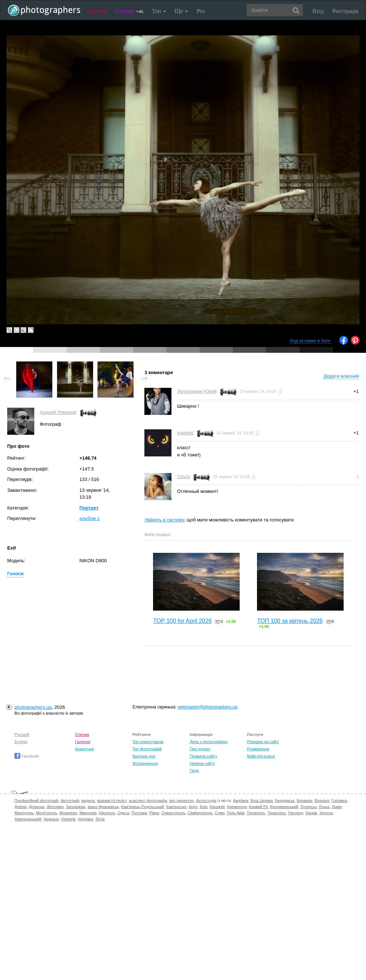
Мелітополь (47, 813)
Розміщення (258, 749)
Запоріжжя (75, 807)
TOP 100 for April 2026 (182, 621)
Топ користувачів (148, 742)
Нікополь (107, 813)
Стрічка (97, 11)
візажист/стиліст (112, 801)
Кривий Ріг (258, 807)
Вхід (318, 11)
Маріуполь (24, 813)
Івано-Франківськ (103, 807)
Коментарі (84, 749)
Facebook (27, 756)
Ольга (183, 476)
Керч (193, 807)
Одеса (123, 813)
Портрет (89, 508)
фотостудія (206, 801)
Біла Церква (262, 801)
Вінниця (322, 801)
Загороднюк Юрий (197, 391)
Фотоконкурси (145, 763)
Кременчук (237, 807)
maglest (185, 433)
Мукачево (68, 813)
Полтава (139, 813)
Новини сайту (202, 763)
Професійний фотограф (36, 801)
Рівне (154, 813)
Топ (159, 11)
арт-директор (182, 801)
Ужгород (296, 813)
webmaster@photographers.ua (207, 707)
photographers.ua (33, 707)
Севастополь (173, 813)
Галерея (129, 11)
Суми (220, 813)
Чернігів (68, 819)
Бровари (305, 801)
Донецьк (37, 807)
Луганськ (308, 807)
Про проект (200, 749)
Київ (203, 807)
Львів (337, 807)
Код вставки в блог (310, 341)
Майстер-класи (261, 756)
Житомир (55, 807)
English (21, 742)
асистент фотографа (148, 801)
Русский (22, 734)
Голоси (15, 574)
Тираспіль (277, 813)
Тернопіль (256, 813)
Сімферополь (200, 813)
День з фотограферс (209, 742)
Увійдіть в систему (164, 520)
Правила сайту (204, 756)
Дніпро (21, 807)
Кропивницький (284, 807)
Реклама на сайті (263, 742)
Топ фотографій (147, 749)
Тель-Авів (236, 813)
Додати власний (341, 376)
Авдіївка (241, 801)
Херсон (326, 813)
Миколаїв (88, 813)
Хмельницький (28, 819)
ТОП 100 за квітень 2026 (290, 621)
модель (88, 801)
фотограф (70, 801)
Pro (201, 11)
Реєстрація (345, 11)
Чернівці (85, 819)
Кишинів (217, 807)
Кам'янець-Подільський (142, 807)
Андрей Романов (58, 412)
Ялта (100, 819)
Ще (181, 11)
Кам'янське (177, 807)
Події (195, 771)
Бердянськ (285, 801)
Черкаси (51, 819)
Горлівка (339, 801)
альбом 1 (90, 518)
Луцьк (324, 807)
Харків (311, 813)
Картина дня (144, 756)
